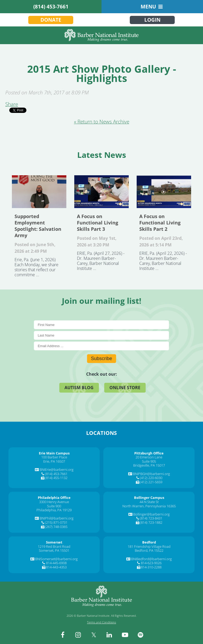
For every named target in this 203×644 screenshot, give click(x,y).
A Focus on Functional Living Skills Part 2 (164, 192)
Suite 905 (149, 461)
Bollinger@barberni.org (151, 514)
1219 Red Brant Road (54, 546)
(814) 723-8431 (151, 518)
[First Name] (102, 325)
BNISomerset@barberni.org (56, 559)
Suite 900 (54, 506)
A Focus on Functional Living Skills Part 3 (101, 192)
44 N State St (149, 502)
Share (12, 104)
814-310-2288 (151, 567)
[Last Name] (102, 335)
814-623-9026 (151, 563)
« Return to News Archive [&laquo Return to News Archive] (102, 122)
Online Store (125, 388)
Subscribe (101, 358)
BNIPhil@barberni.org (57, 518)
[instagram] (78, 635)
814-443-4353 (56, 567)
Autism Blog (79, 388)
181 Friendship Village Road (149, 546)
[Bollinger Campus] (149, 498)
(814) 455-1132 (56, 478)
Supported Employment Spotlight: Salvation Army (39, 192)
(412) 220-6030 (151, 478)
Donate (51, 20)
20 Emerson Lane (149, 457)
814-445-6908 (56, 563)
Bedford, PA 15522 (149, 550)
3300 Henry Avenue (54, 502)
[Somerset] (54, 542)
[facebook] (63, 635)
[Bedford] (149, 542)
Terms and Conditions (101, 622)
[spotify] (141, 635)
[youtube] (125, 635)
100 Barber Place (54, 457)
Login (152, 20)
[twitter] (94, 635)
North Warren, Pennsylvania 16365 (149, 506)
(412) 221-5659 (151, 482)
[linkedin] (109, 635)
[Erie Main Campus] (54, 453)
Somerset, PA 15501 (54, 550)
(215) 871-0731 (56, 522)
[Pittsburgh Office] (149, 453)
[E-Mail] (102, 346)
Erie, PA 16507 (54, 461)
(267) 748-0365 (56, 527)
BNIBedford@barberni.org (151, 559)
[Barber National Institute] (101, 35)
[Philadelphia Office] (54, 498)
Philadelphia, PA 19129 (54, 510)
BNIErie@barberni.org (57, 470)
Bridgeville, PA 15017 (149, 465)
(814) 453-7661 (51, 7)
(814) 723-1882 (151, 522)
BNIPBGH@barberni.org (151, 474)
